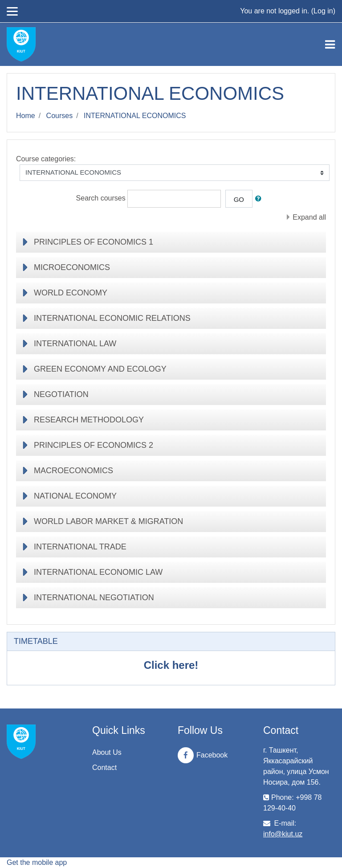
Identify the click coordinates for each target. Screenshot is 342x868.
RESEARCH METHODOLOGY (89, 420)
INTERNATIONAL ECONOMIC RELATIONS (112, 318)
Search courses (101, 198)
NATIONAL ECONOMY (75, 496)
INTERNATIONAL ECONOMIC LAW (98, 572)
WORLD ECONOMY (71, 293)
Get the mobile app (37, 862)
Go (239, 199)
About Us (107, 752)
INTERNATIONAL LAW (75, 344)
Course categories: (46, 159)
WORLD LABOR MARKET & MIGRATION (108, 521)
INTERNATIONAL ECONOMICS (135, 116)
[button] (260, 199)
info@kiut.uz (283, 834)
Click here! (171, 665)
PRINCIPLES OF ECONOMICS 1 (94, 242)
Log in (323, 11)
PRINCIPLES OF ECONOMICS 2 (94, 445)
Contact (104, 768)
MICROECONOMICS (72, 267)
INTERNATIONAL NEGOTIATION (94, 598)
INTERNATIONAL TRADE (80, 547)
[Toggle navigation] (330, 45)
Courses (60, 116)
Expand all (309, 217)
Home (26, 116)
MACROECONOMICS (73, 471)
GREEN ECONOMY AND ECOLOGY (100, 369)
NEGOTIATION (61, 394)
